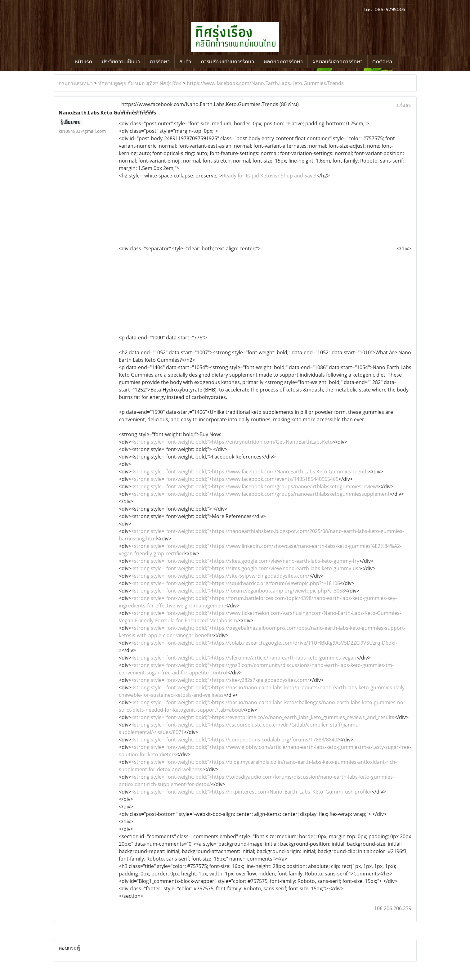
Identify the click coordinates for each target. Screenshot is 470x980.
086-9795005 (390, 10)
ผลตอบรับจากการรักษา (338, 62)
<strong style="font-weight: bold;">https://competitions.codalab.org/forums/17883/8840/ (235, 740)
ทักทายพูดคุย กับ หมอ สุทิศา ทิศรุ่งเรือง (140, 83)
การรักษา (160, 62)
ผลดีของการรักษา (283, 62)
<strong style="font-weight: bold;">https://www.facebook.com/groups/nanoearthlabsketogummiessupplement (260, 494)
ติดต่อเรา (382, 62)
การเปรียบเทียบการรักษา (227, 62)
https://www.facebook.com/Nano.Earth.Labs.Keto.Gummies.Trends (265, 83)
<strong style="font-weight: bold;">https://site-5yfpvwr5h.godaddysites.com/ (220, 576)
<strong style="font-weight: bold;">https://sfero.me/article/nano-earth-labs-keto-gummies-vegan (244, 658)
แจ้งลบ (404, 105)
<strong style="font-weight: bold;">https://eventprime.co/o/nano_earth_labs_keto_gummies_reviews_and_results (263, 717)
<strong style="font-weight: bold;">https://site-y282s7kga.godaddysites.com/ (220, 680)
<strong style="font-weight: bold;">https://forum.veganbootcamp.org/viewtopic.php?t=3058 (238, 591)
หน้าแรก (83, 62)
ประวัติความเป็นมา (121, 62)
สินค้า (185, 62)
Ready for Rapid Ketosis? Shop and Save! (269, 176)
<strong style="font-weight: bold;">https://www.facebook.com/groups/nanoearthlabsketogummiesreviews (255, 486)
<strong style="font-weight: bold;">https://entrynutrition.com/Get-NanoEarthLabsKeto (232, 442)
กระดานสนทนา (76, 83)
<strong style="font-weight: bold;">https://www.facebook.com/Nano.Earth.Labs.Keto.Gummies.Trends (250, 472)
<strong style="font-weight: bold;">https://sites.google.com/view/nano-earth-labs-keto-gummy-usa (246, 568)
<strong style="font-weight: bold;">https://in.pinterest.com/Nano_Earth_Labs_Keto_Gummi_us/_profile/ (251, 792)
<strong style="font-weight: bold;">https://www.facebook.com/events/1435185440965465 (235, 479)
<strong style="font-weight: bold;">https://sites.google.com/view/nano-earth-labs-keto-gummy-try (245, 561)
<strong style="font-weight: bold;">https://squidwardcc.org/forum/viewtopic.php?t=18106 (236, 583)
